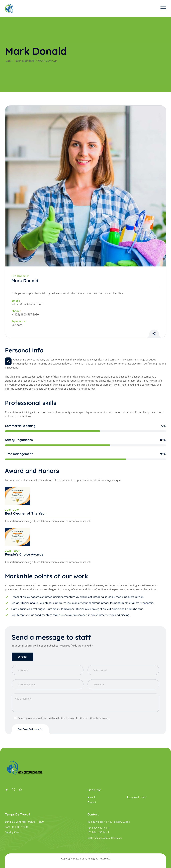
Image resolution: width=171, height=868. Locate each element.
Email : (16, 301)
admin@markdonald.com (27, 304)
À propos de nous (137, 797)
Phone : (16, 311)
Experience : (19, 321)
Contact (92, 802)
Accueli (92, 797)
